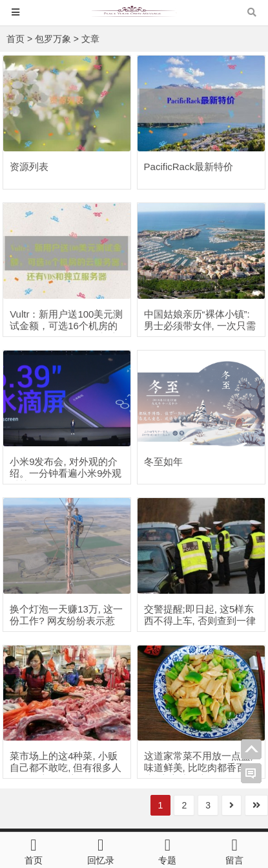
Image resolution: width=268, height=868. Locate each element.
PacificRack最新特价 (189, 167)
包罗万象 (53, 39)
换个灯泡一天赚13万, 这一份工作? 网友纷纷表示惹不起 (66, 621)
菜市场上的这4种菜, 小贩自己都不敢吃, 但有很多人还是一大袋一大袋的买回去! (66, 773)
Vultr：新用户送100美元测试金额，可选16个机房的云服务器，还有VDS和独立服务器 (66, 331)
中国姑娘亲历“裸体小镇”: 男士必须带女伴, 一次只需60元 (200, 326)
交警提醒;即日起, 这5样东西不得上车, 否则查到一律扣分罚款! (200, 621)
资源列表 (29, 167)
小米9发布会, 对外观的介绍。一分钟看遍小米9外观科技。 (66, 473)
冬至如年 (163, 461)
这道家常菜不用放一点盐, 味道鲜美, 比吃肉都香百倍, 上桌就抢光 (199, 767)
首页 (15, 39)
